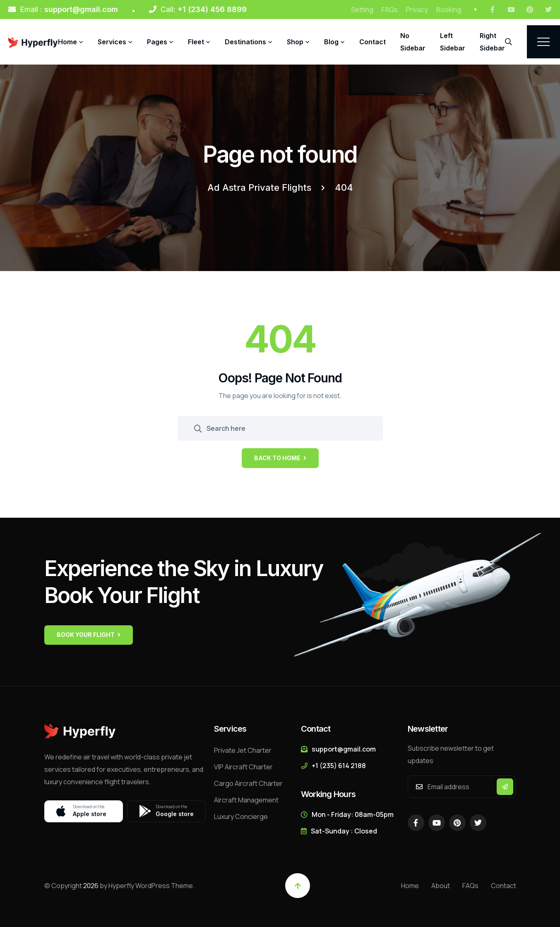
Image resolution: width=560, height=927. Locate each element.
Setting (362, 10)
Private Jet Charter (243, 750)
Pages (157, 42)
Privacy (417, 10)
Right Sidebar (492, 42)
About (441, 886)
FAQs (390, 10)
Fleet (196, 42)
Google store (170, 811)
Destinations (245, 42)
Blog (331, 42)
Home (67, 42)
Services (112, 42)
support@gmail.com (81, 9)
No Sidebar (413, 42)
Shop (295, 42)
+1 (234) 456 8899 (212, 9)
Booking (449, 10)
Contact (373, 42)
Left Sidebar (453, 42)
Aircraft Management (246, 800)
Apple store (87, 811)
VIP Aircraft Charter (243, 767)
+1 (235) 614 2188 (339, 766)
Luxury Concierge (241, 817)
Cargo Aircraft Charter (248, 783)
